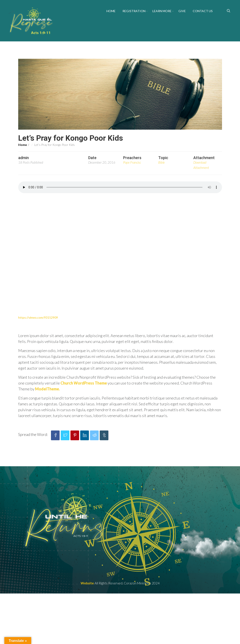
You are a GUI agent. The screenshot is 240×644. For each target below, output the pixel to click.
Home (111, 11)
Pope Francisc (132, 162)
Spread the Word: (33, 434)
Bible (162, 162)
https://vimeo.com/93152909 (38, 317)
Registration (134, 11)
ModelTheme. (47, 389)
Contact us (203, 11)
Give (182, 11)
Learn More (162, 11)
